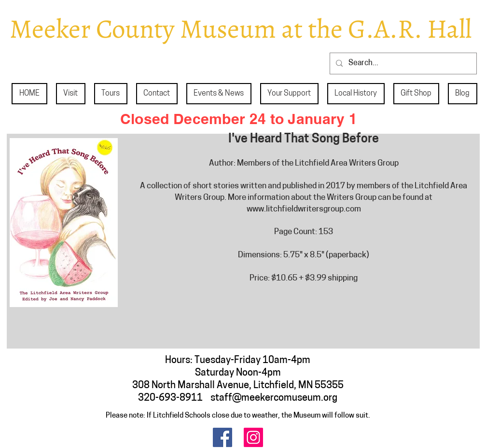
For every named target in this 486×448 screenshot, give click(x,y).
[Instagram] (253, 437)
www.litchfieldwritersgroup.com (304, 209)
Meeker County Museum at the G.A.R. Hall (241, 29)
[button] (71, 94)
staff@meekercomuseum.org (274, 398)
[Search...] (402, 63)
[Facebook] (222, 437)
